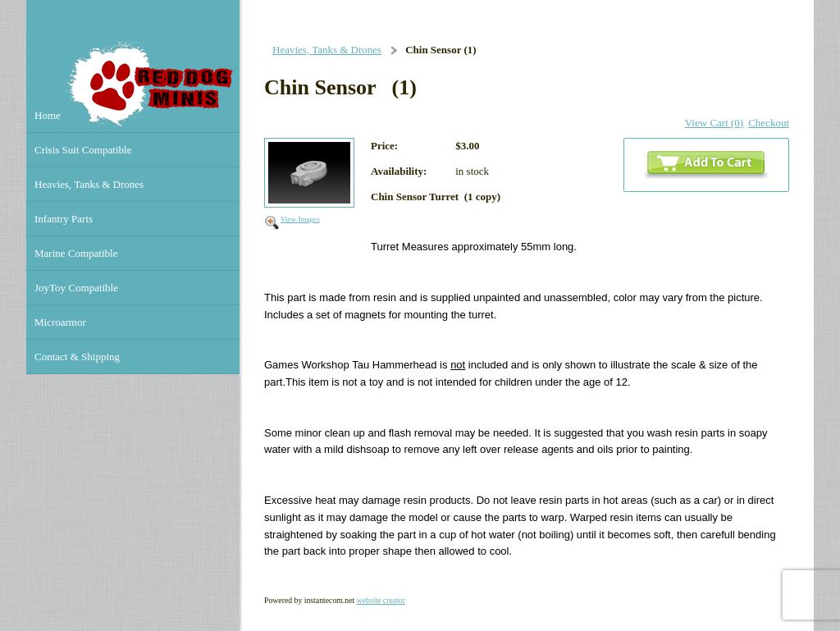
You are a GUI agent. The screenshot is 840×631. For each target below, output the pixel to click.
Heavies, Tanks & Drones (327, 50)
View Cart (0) (714, 123)
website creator (381, 600)
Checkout (769, 123)
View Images (300, 219)
